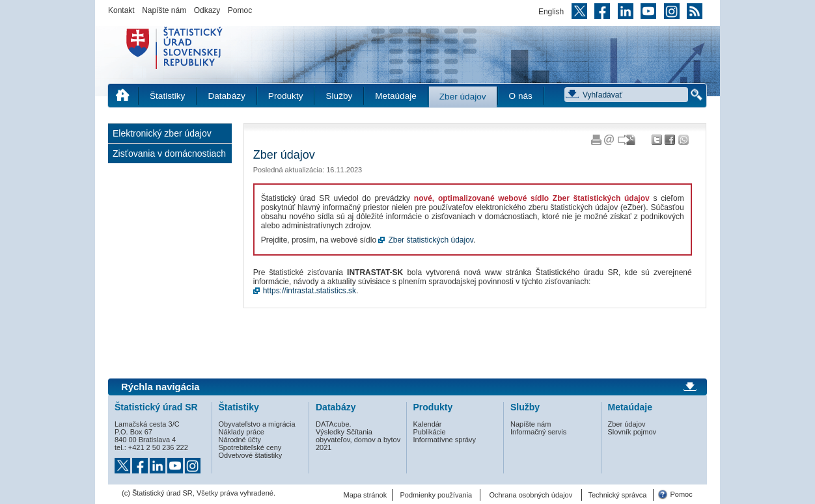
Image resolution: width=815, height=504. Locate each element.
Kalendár (428, 424)
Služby (339, 96)
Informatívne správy (445, 440)
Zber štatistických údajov (431, 240)
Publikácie (430, 432)
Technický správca (617, 495)
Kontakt (121, 10)
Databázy (226, 96)
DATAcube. (334, 424)
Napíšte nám (164, 10)
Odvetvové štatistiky (251, 455)
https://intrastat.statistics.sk (310, 291)
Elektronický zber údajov (162, 133)
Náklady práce (242, 432)
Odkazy (207, 10)
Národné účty (240, 440)
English (551, 12)
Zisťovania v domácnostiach (169, 153)
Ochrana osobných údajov (531, 495)
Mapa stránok (366, 495)
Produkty (286, 96)
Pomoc (240, 10)
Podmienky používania (436, 495)
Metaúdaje (395, 96)
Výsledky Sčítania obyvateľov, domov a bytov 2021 (358, 440)
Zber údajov (463, 97)
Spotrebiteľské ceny (250, 447)
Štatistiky (167, 96)
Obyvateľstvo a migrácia (257, 424)
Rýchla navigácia (160, 387)
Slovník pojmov (632, 432)
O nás (521, 96)
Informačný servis (538, 432)
